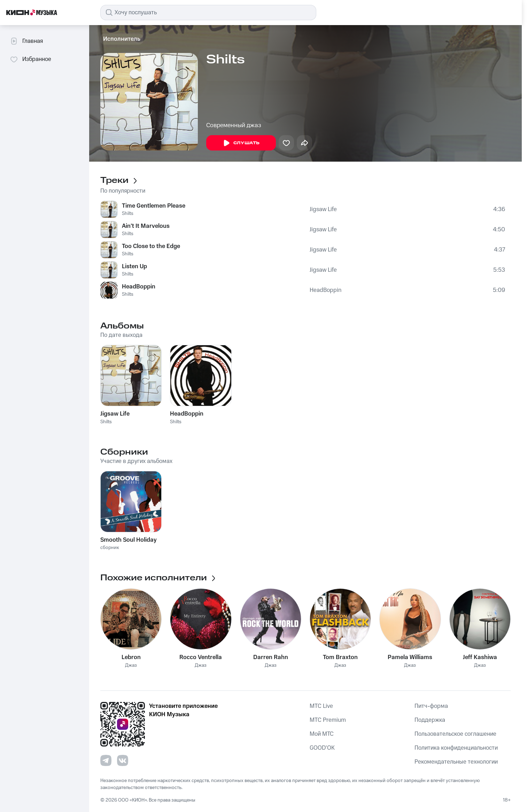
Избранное (30, 59)
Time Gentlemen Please (154, 206)
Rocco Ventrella (201, 657)
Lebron (131, 657)
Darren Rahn (271, 657)
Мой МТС (322, 734)
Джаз (131, 666)
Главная (26, 41)
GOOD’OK (322, 748)
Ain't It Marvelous (146, 226)
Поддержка (430, 720)
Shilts (128, 214)
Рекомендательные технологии (456, 762)
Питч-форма (431, 706)
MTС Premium (328, 720)
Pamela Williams (410, 657)
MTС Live (321, 706)
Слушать (241, 143)
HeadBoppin (139, 287)
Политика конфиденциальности (456, 748)
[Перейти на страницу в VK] (123, 760)
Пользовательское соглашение (455, 734)
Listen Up (134, 266)
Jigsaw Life (323, 209)
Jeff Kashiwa (480, 657)
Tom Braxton (340, 657)
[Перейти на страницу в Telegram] (106, 760)
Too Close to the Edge (151, 246)
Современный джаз (234, 125)
